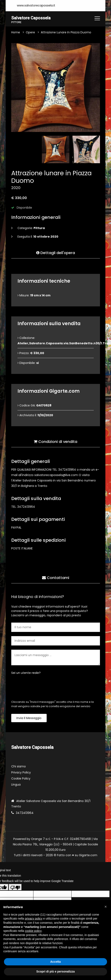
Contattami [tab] (56, 576)
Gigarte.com (88, 856)
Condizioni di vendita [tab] (55, 440)
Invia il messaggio (29, 718)
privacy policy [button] (34, 919)
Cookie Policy (21, 779)
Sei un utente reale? (26, 673)
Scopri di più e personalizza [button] (55, 971)
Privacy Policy (21, 773)
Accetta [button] (55, 962)
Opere (30, 33)
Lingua (16, 785)
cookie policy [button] (33, 931)
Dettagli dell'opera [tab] (56, 251)
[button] (106, 907)
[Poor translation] (15, 887)
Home (16, 33)
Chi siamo (19, 767)
